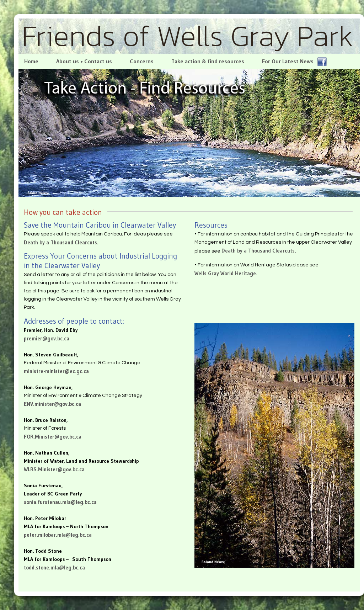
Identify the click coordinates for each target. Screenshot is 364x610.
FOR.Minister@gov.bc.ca (53, 437)
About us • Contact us (84, 61)
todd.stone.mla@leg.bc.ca (54, 567)
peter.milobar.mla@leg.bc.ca (58, 535)
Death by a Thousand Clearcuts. (61, 242)
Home (30, 61)
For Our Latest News (295, 62)
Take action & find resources (208, 61)
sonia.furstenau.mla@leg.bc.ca (60, 502)
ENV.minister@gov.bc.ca (52, 404)
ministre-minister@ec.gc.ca (56, 371)
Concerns (142, 61)
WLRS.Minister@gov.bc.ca (54, 469)
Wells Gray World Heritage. (226, 273)
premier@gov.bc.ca (47, 338)
